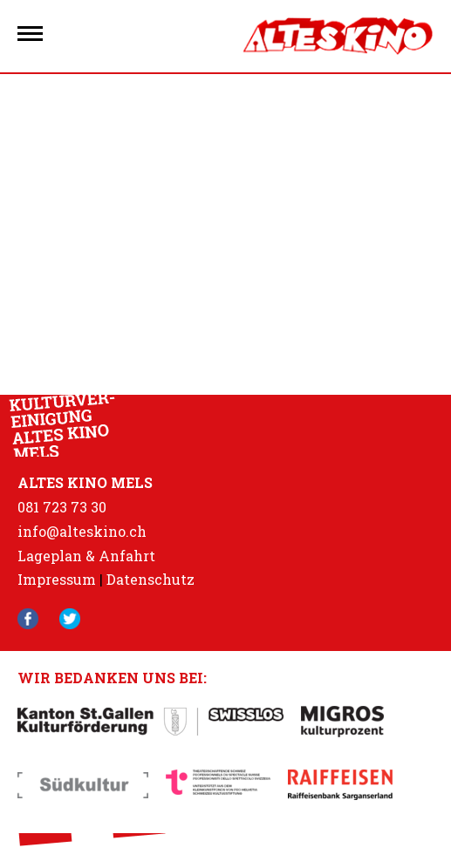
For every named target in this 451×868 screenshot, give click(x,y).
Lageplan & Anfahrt (86, 556)
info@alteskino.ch (82, 531)
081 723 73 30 (62, 507)
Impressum (57, 579)
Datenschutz (150, 579)
